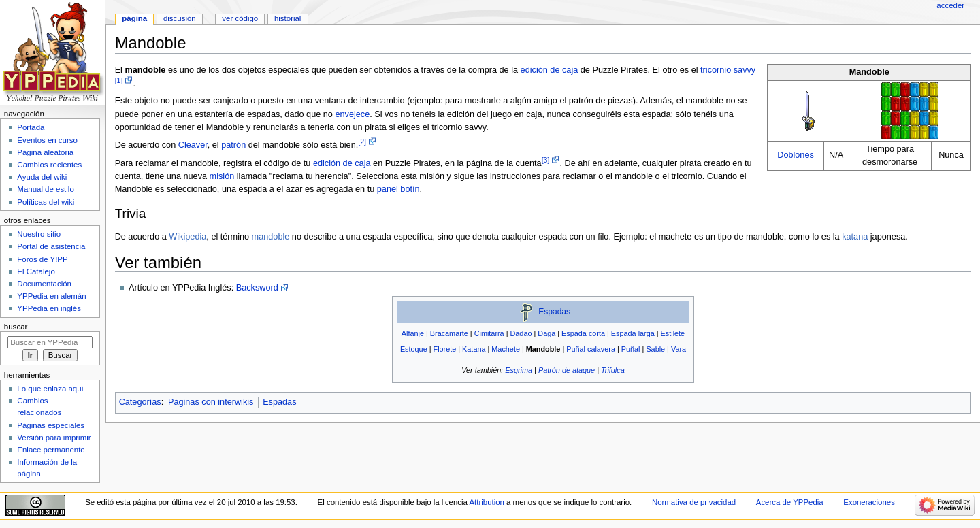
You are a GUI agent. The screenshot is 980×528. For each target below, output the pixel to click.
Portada (31, 127)
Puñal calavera (591, 349)
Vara (679, 349)
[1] (119, 80)
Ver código (240, 18)
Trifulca (613, 370)
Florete (445, 349)
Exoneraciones (869, 502)
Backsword (257, 288)
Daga (546, 333)
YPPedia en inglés (49, 308)
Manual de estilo (45, 189)
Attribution (486, 502)
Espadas (554, 312)
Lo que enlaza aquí (50, 389)
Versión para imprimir (54, 438)
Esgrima (519, 370)
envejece (352, 114)
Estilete (673, 333)
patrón (233, 145)
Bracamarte (449, 333)
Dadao (521, 333)
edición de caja (550, 70)
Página (134, 18)
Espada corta (583, 333)
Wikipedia (187, 237)
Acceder (950, 5)
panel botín (398, 189)
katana (855, 237)
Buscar (16, 327)
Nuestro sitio (39, 234)
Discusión (180, 18)
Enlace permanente (51, 450)
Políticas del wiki (46, 202)
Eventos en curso (47, 140)
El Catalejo (36, 271)
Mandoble (543, 349)
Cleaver (193, 145)
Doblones (796, 155)
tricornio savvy (728, 70)
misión (222, 176)
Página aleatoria (45, 152)
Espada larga (633, 333)
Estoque (414, 349)
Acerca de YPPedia (790, 502)
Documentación (44, 284)
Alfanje (413, 333)
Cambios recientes (49, 165)
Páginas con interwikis (211, 402)
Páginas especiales (51, 425)
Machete (506, 349)
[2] (362, 142)
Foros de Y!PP (42, 259)
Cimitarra (489, 333)
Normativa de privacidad (694, 502)
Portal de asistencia (51, 246)
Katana (474, 349)
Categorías (140, 402)
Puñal (631, 349)
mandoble (271, 237)
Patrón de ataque (567, 370)
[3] (546, 160)
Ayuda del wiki (42, 177)
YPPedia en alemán (51, 296)
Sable (655, 349)
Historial (288, 18)
